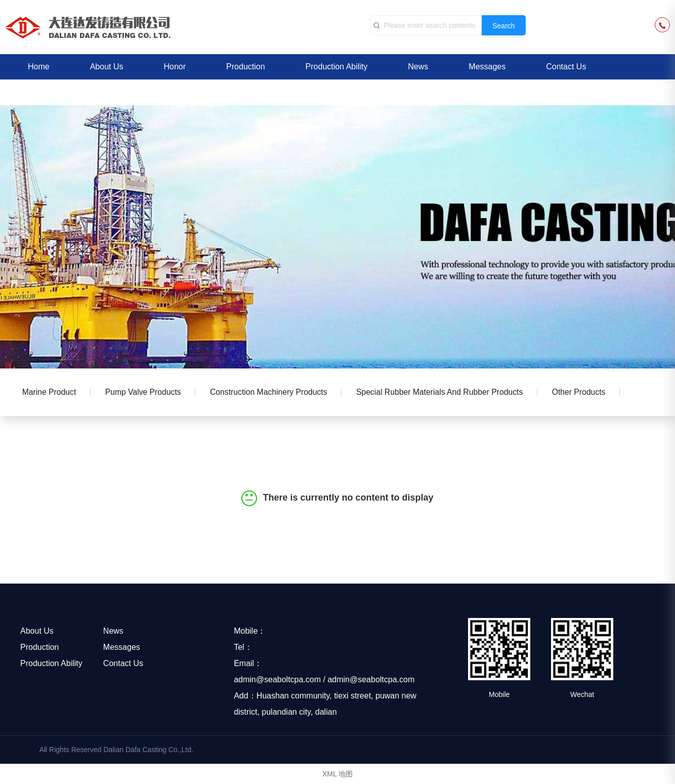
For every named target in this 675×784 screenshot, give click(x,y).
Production (246, 67)
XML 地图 (338, 774)
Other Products (593, 393)
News (418, 67)
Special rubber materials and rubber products (450, 393)
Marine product (50, 393)
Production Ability (337, 67)
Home (39, 67)
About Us (107, 67)
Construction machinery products (275, 393)
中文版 (40, 92)
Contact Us (566, 67)
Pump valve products (147, 393)
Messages (487, 67)
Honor (175, 67)
